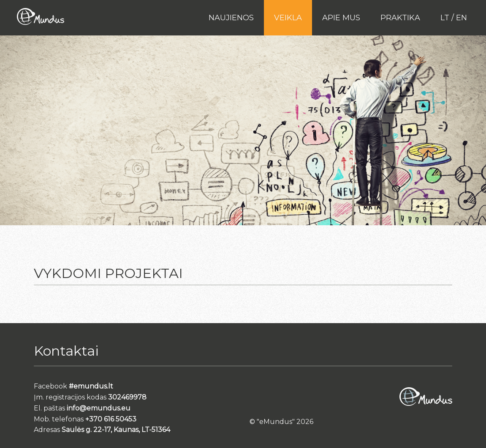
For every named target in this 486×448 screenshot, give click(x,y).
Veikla (288, 18)
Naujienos (231, 18)
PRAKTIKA (400, 18)
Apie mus (341, 18)
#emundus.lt (91, 386)
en (462, 18)
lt (445, 18)
